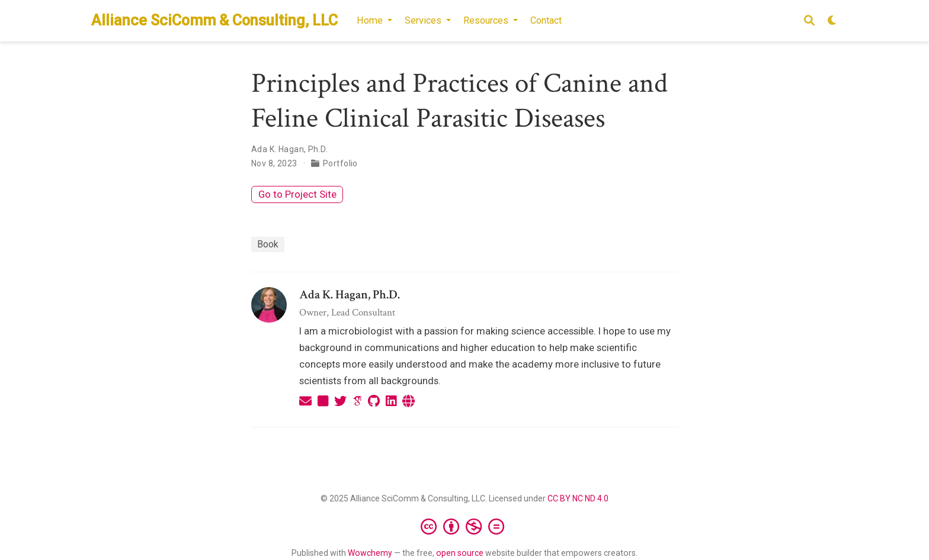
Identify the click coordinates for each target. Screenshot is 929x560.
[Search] (809, 21)
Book (268, 244)
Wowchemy (370, 553)
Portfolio (340, 163)
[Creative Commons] (465, 526)
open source (460, 553)
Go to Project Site (297, 194)
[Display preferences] (832, 21)
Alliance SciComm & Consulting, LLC (214, 20)
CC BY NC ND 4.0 (578, 498)
